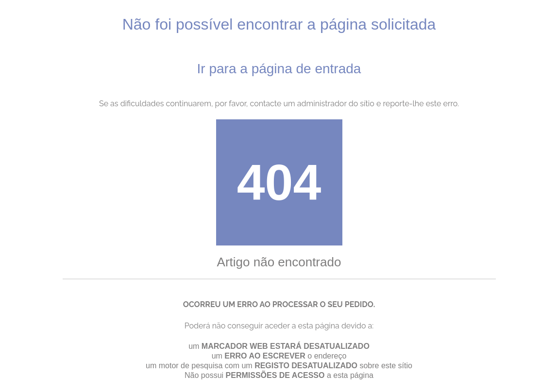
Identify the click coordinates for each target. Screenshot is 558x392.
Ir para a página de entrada (279, 69)
